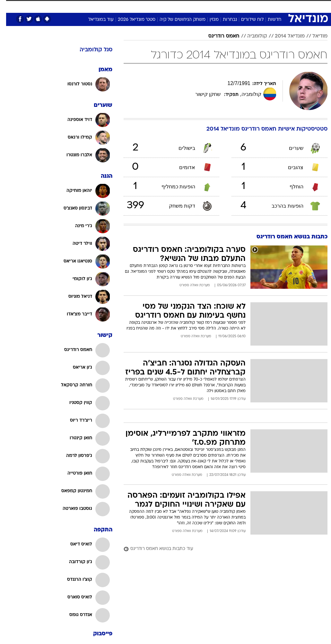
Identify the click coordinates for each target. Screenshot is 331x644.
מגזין (208, 20)
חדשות (268, 20)
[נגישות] (9, 9)
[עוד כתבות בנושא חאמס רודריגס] (219, 549)
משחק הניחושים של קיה (176, 20)
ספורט (253, 6)
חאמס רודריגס (218, 36)
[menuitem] (249, 9)
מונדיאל (232, 6)
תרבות (211, 6)
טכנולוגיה (99, 6)
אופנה (77, 6)
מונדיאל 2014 (284, 36)
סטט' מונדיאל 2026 (131, 20)
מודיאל (314, 36)
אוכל (160, 6)
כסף (176, 6)
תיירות (121, 6)
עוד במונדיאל (95, 20)
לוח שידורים (246, 20)
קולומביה (251, 36)
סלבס (192, 6)
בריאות (141, 6)
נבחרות (224, 20)
